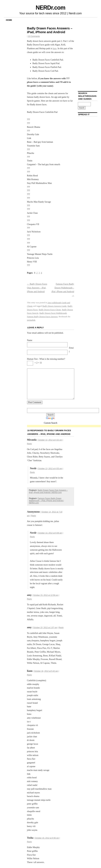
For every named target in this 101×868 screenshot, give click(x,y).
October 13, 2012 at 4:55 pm (50, 469)
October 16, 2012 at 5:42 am (46, 671)
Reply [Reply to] (34, 516)
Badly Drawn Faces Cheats (50, 310)
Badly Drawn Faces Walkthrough (53, 313)
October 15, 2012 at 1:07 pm (45, 628)
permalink (31, 320)
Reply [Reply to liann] (29, 675)
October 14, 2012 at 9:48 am (50, 533)
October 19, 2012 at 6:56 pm (47, 838)
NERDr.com (50, 8)
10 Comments (34, 36)
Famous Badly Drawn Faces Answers (42, 317)
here (55, 48)
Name (30, 340)
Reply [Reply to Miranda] (29, 444)
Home (9, 20)
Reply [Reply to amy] (29, 599)
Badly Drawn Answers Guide (55, 306)
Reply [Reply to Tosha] (29, 842)
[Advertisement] (64, 426)
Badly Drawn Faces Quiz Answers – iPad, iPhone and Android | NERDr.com (48, 491)
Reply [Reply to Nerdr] (32, 472)
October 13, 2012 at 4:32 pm (50, 440)
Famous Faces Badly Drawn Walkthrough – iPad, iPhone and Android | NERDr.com (46, 501)
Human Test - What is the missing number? (46, 359)
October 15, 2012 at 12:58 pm (46, 595)
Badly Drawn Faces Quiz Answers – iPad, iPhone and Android (37, 288)
